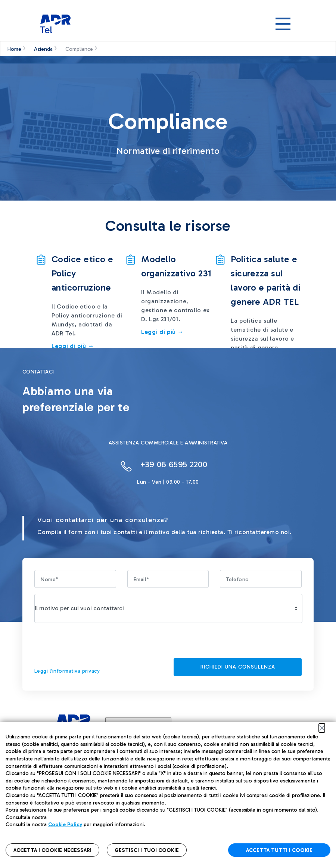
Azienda (43, 49)
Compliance (79, 49)
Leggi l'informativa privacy (67, 671)
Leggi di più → (162, 332)
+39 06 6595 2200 (174, 464)
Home (14, 49)
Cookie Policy (65, 824)
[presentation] (91, 644)
